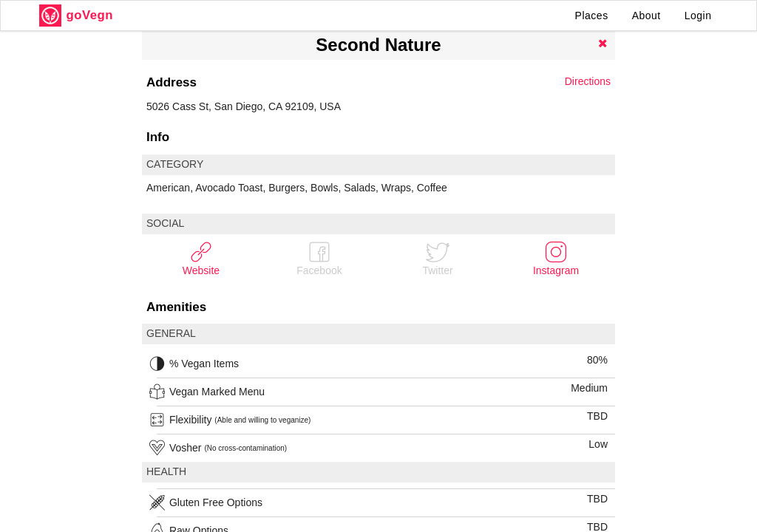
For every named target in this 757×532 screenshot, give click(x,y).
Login (698, 16)
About (646, 16)
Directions (588, 81)
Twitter (437, 258)
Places (592, 16)
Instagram (556, 258)
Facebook (319, 258)
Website (201, 258)
